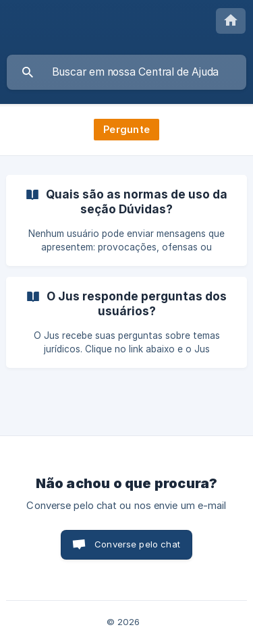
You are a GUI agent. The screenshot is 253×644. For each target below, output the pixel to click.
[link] (126, 220)
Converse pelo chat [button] (137, 544)
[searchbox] (126, 72)
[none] (231, 21)
